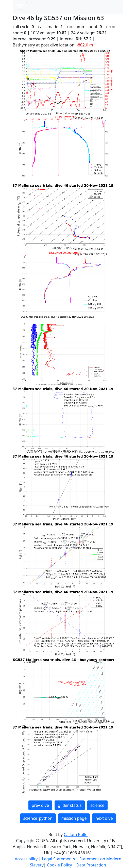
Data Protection (91, 865)
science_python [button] (38, 818)
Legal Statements (59, 859)
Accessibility (27, 859)
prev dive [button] (40, 805)
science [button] (97, 805)
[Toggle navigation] (20, 7)
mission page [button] (74, 818)
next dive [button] (104, 818)
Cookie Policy (60, 865)
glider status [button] (70, 805)
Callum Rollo (76, 834)
